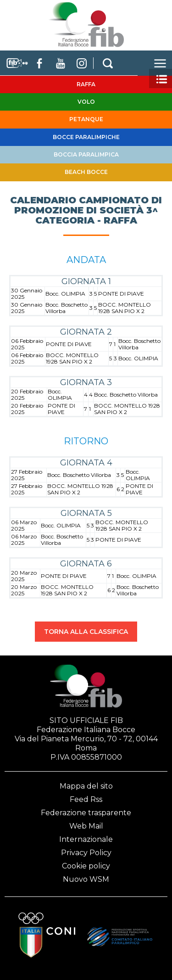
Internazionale (86, 839)
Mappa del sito (86, 786)
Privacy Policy (86, 853)
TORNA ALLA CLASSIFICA (86, 632)
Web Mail (86, 826)
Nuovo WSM (86, 879)
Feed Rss (86, 799)
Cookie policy (86, 866)
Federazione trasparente (86, 813)
